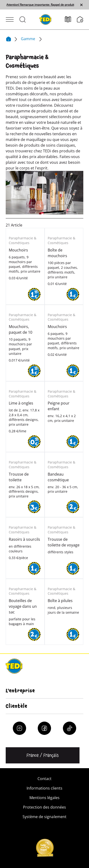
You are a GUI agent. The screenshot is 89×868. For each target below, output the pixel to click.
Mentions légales (44, 798)
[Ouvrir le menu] (10, 19)
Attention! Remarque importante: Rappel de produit (40, 5)
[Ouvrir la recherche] (23, 19)
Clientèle (16, 706)
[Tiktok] (70, 728)
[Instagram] (19, 728)
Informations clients (44, 788)
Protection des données (44, 807)
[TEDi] (45, 19)
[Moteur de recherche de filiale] (80, 19)
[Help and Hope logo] (45, 849)
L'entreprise (20, 691)
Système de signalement (44, 817)
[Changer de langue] (43, 755)
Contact (44, 779)
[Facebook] (44, 728)
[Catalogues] (71, 19)
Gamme (28, 39)
